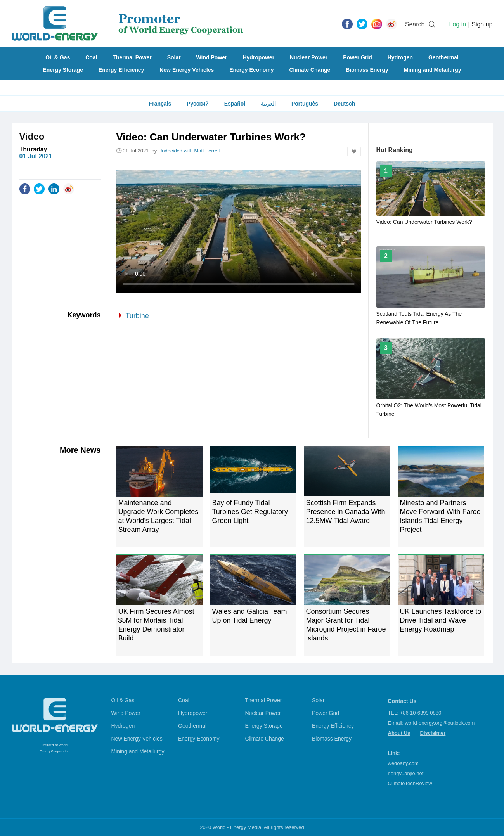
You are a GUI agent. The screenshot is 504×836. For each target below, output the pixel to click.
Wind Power (212, 57)
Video (32, 136)
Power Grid (358, 57)
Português (305, 104)
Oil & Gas (58, 57)
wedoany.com (403, 763)
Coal (91, 57)
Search (415, 24)
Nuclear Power (309, 57)
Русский (198, 104)
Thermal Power (132, 57)
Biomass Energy (367, 70)
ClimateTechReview (410, 783)
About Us (399, 733)
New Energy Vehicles (187, 70)
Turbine (137, 316)
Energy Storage (63, 70)
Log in (457, 24)
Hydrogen (400, 57)
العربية (268, 104)
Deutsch (344, 104)
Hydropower (258, 57)
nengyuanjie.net (406, 773)
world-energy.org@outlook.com (440, 723)
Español (235, 104)
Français (160, 104)
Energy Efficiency (121, 70)
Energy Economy (251, 70)
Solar (174, 57)
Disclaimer (433, 733)
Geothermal (443, 57)
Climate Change (310, 70)
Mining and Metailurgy (433, 70)
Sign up (482, 24)
